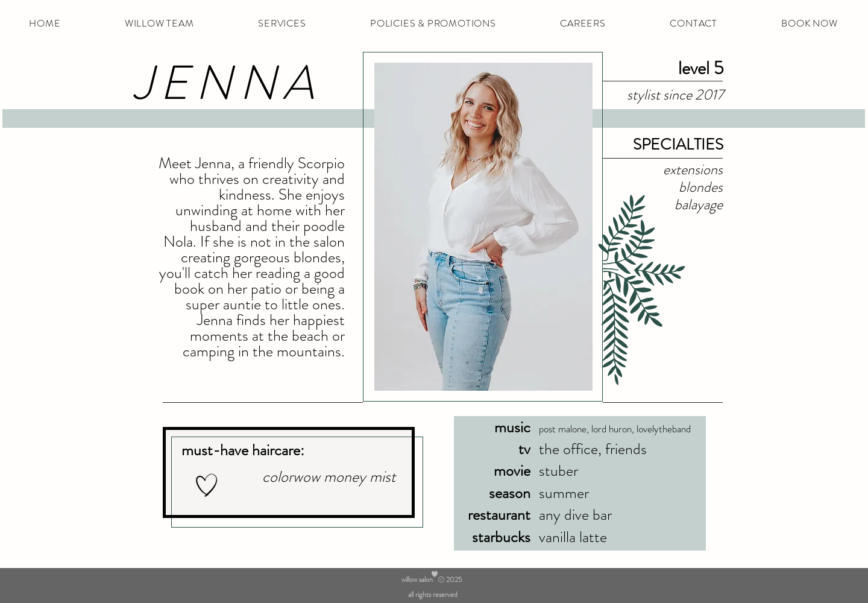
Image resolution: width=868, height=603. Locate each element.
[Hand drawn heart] (207, 485)
